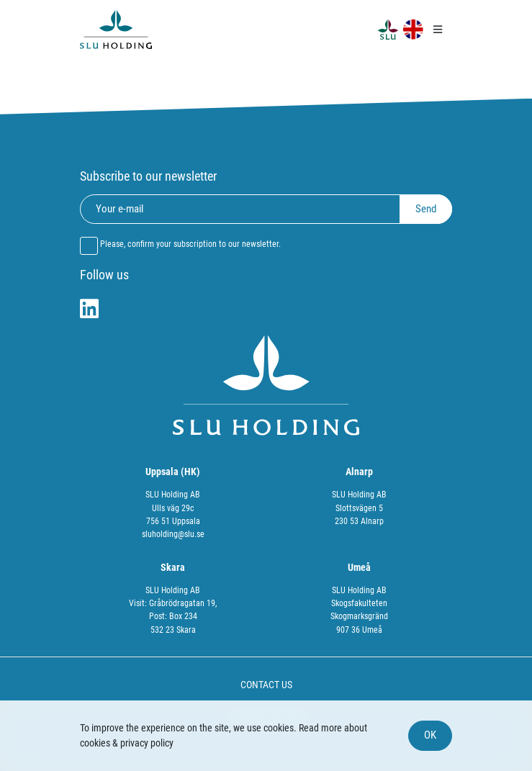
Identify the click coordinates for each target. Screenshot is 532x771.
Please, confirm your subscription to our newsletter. (190, 244)
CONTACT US (266, 685)
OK (430, 735)
